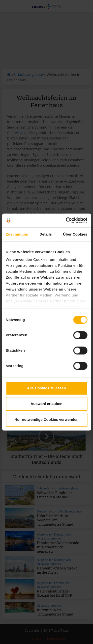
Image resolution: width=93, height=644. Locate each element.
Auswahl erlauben (46, 404)
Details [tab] (46, 234)
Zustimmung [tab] (17, 234)
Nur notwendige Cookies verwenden (46, 419)
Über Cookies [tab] (75, 234)
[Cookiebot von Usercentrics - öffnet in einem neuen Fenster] (66, 220)
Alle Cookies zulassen (47, 388)
